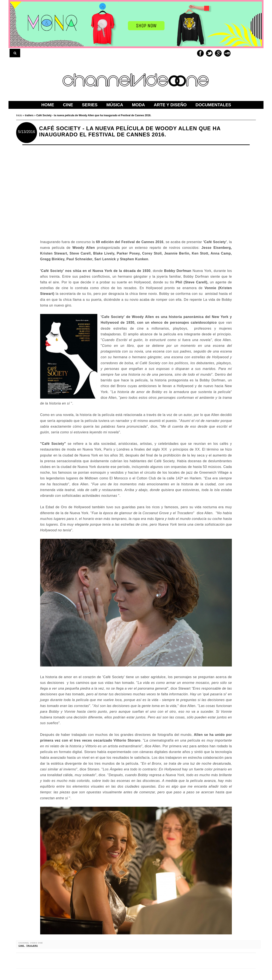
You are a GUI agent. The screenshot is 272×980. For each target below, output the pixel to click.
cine (22, 946)
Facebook (200, 53)
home (48, 105)
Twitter (209, 53)
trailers (32, 946)
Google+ (218, 53)
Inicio (19, 115)
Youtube (227, 53)
